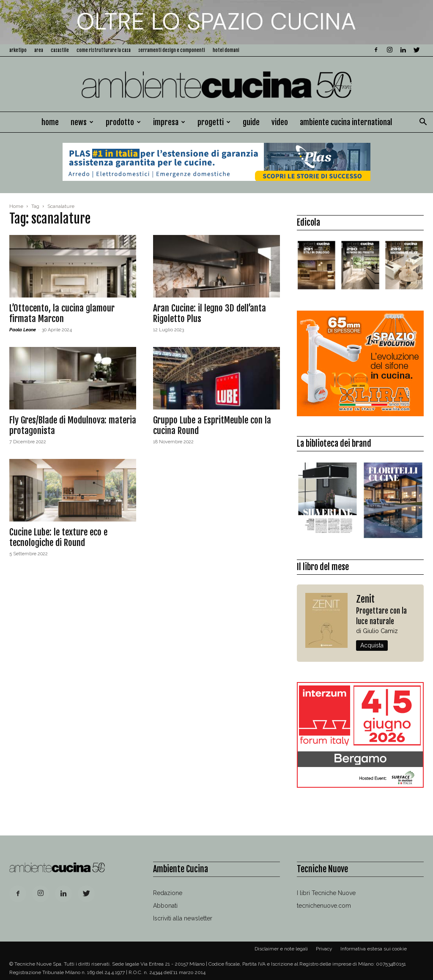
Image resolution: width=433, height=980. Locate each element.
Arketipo (18, 50)
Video (280, 122)
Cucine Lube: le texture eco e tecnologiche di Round (58, 537)
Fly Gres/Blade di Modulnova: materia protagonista (73, 425)
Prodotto (123, 122)
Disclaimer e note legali (281, 949)
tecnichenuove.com (324, 906)
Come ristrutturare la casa (104, 50)
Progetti (214, 122)
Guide (251, 122)
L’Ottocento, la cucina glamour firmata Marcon (62, 313)
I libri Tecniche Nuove (326, 893)
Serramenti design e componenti (172, 50)
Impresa (169, 122)
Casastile (60, 50)
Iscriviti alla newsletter (183, 918)
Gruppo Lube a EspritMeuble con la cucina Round (212, 425)
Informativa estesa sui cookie (374, 949)
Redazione (168, 893)
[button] (423, 123)
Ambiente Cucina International (346, 122)
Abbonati (165, 906)
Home (50, 122)
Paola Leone (23, 330)
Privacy (324, 949)
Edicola (308, 222)
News (82, 122)
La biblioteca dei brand (334, 444)
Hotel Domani (226, 50)
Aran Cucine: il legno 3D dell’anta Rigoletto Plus (210, 313)
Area (39, 50)
